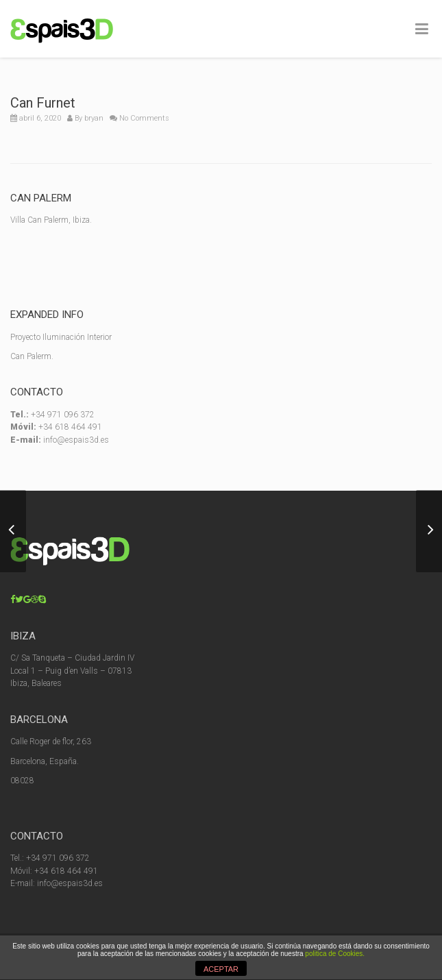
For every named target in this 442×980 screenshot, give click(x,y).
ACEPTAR (221, 969)
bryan (94, 118)
